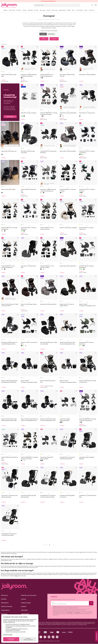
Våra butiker (24, 610)
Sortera (54, 39)
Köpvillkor (4, 599)
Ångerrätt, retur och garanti (29, 595)
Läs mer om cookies (8, 634)
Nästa (53, 545)
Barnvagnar (40, 20)
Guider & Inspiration (7, 606)
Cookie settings (5, 610)
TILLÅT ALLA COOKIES (11, 639)
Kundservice (4, 595)
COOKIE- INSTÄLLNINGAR (28, 639)
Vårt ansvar (4, 614)
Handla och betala (26, 603)
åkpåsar (17, 576)
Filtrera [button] (44, 39)
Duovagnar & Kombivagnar (49, 20)
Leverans (24, 599)
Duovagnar (58, 20)
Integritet (24, 606)
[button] (92, 6)
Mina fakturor (5, 603)
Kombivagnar (51, 34)
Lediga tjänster (25, 614)
